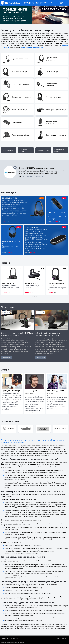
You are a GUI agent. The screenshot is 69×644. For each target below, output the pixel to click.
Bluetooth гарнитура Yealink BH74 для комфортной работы (17, 334)
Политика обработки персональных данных (13, 642)
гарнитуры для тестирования (32, 47)
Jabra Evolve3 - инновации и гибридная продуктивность (48, 334)
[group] (9, 429)
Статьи (5, 370)
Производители (10, 421)
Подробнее (6, 358)
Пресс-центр (8, 307)
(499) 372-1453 (32, 3)
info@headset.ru (48, 3)
